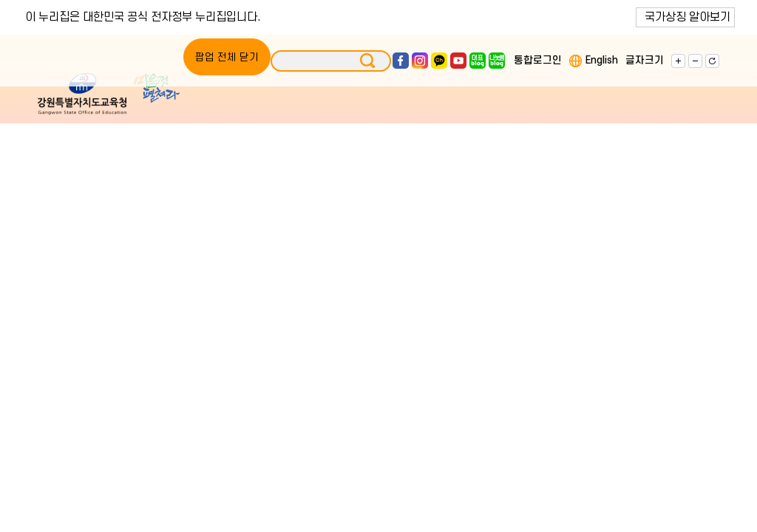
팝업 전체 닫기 (227, 57)
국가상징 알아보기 (688, 17)
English (602, 60)
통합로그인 (538, 60)
